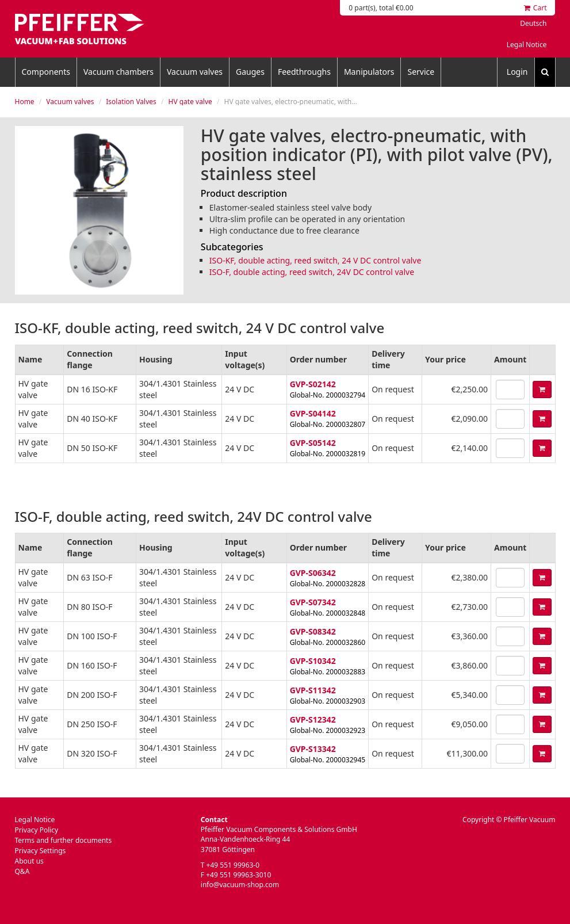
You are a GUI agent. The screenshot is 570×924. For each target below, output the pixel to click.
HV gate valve (190, 102)
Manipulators (369, 72)
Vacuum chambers (118, 72)
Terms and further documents (64, 840)
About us (29, 861)
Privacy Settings (41, 851)
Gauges (250, 72)
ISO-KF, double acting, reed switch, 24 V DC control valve (315, 260)
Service (421, 72)
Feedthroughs (304, 72)
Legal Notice (527, 45)
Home (25, 102)
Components (46, 72)
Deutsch (533, 23)
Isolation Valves (131, 102)
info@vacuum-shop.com (240, 885)
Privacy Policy (37, 830)
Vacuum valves (195, 72)
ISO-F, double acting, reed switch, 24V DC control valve (312, 272)
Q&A (22, 871)
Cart (535, 8)
